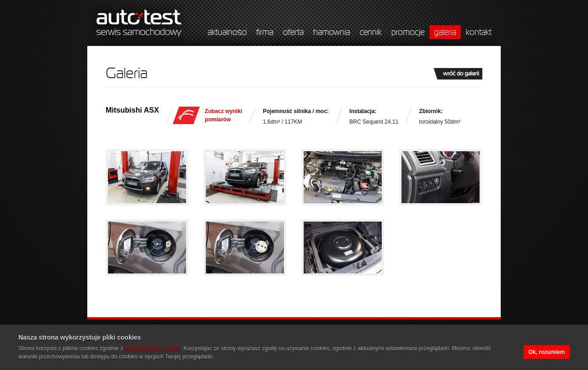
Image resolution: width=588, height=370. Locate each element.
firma (265, 32)
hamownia (332, 32)
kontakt (479, 32)
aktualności (227, 32)
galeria (445, 32)
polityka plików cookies (152, 348)
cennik (371, 32)
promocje (408, 32)
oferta (293, 32)
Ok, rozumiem (546, 352)
